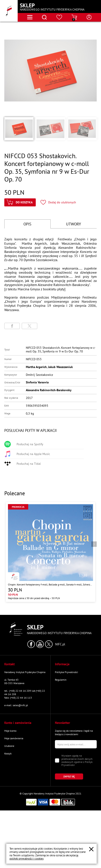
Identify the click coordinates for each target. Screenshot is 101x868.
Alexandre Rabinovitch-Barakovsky (49, 390)
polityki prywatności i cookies (26, 859)
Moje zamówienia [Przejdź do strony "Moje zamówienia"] (14, 738)
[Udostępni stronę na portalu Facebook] (12, 326)
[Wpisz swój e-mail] (76, 744)
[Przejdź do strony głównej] (9, 11)
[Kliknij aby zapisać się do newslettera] (69, 776)
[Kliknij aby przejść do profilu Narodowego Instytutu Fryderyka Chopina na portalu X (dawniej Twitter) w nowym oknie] (49, 644)
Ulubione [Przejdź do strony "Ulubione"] (9, 746)
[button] (19, 129)
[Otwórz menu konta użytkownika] (89, 17)
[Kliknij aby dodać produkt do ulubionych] (58, 202)
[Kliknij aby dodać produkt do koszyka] (20, 202)
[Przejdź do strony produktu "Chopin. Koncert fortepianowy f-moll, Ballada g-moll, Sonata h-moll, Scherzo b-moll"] (50, 552)
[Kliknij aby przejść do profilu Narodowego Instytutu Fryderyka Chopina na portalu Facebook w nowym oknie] (31, 644)
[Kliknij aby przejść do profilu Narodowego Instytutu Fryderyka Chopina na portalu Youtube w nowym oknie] (40, 644)
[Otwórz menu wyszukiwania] (44, 17)
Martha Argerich (36, 367)
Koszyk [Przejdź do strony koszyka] (8, 753)
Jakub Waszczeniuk (60, 367)
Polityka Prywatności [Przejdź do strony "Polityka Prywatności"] (66, 672)
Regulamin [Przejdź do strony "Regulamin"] (61, 680)
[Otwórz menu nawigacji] (30, 17)
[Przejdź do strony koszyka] (74, 17)
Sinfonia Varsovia (37, 382)
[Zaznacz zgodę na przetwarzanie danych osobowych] (57, 760)
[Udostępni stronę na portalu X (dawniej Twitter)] (30, 326)
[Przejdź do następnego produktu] (94, 544)
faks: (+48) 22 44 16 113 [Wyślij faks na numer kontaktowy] (18, 698)
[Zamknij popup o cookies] (91, 849)
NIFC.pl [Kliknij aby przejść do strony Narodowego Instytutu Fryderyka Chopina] (60, 644)
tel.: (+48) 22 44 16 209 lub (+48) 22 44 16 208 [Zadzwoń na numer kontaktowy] (25, 692)
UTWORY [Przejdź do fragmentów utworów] (74, 224)
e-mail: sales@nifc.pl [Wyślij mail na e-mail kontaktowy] (16, 705)
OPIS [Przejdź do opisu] (27, 224)
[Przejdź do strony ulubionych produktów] (59, 17)
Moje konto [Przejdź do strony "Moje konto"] (10, 731)
